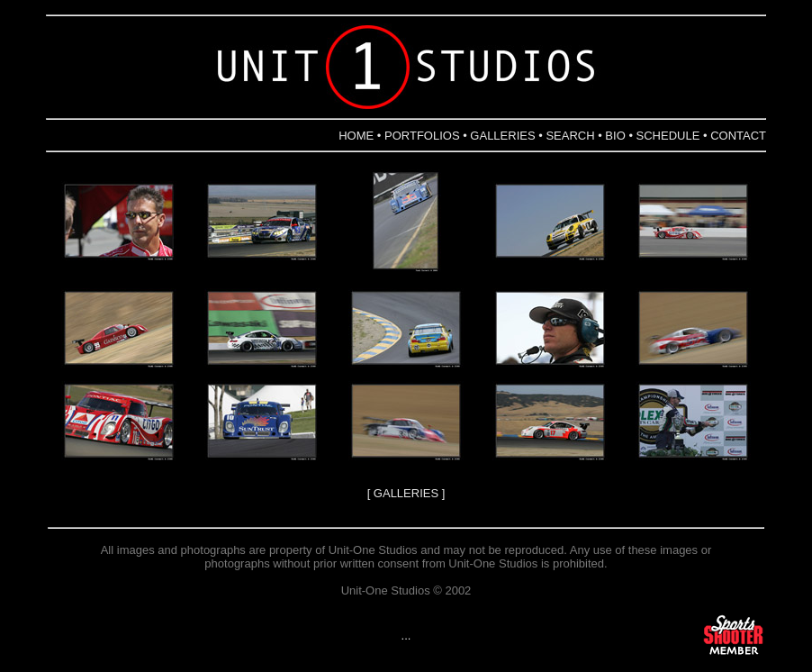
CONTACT (738, 136)
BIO (615, 136)
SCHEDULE (668, 136)
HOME (356, 136)
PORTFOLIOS (422, 136)
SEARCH (570, 136)
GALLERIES (502, 136)
